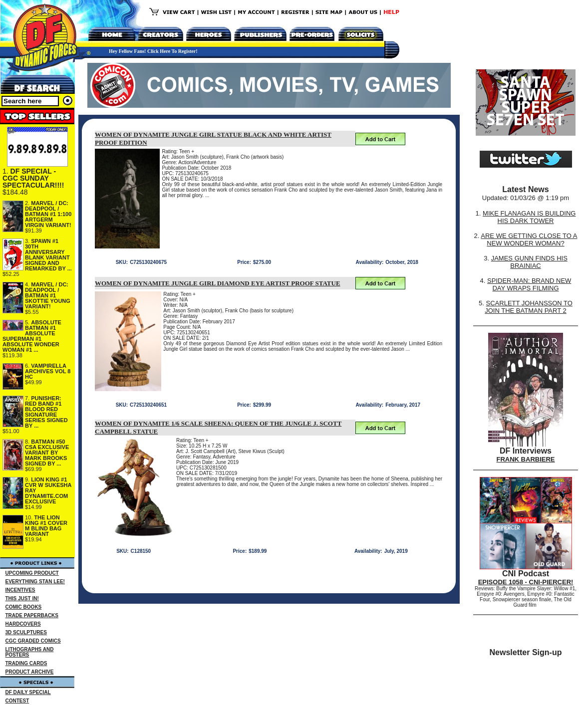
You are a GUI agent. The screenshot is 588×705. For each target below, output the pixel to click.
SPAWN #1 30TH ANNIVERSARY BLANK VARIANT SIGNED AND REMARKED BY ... (48, 255)
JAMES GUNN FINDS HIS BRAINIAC (529, 262)
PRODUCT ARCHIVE (30, 672)
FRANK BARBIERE (526, 459)
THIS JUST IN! (22, 598)
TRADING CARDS (26, 663)
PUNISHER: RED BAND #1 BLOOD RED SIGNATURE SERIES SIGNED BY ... (46, 412)
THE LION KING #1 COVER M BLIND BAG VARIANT (46, 526)
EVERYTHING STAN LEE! (35, 582)
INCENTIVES (20, 590)
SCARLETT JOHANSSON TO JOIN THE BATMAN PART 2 (529, 307)
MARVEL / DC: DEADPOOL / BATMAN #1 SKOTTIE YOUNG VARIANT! (48, 295)
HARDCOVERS (23, 624)
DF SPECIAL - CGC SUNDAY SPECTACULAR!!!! (33, 178)
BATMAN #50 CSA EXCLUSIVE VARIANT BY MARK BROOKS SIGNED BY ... (47, 453)
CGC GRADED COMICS (33, 641)
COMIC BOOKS (24, 607)
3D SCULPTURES (26, 632)
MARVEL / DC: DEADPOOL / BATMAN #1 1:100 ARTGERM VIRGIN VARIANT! (48, 214)
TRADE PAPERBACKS (32, 615)
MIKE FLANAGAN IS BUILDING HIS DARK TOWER (529, 217)
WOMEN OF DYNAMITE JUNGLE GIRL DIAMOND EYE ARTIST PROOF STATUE (218, 283)
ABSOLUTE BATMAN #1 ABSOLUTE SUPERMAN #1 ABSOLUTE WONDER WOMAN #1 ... (32, 336)
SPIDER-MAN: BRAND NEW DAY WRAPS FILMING (529, 284)
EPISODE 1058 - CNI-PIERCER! (526, 582)
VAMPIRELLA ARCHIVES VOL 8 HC (48, 371)
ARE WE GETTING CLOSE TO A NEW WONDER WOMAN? (529, 239)
